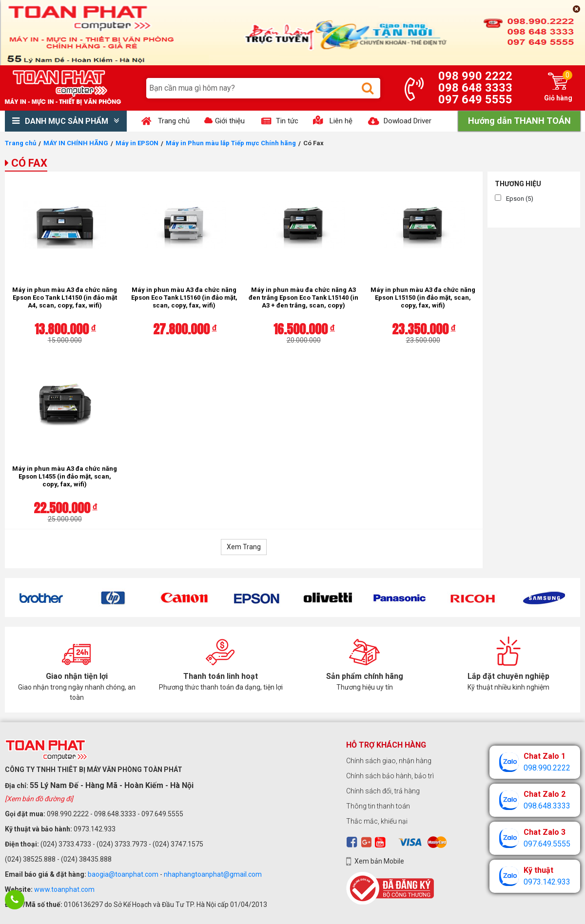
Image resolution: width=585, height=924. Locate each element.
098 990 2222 (475, 76)
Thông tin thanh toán (378, 806)
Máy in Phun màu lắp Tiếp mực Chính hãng (231, 143)
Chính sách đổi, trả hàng (383, 791)
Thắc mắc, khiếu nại (377, 821)
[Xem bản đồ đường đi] (39, 799)
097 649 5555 (475, 99)
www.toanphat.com (64, 889)
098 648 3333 (475, 88)
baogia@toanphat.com (123, 874)
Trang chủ (20, 143)
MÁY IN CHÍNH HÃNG (76, 143)
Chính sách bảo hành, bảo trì (390, 776)
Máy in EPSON (137, 143)
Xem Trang (244, 547)
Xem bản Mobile (379, 861)
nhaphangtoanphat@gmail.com (213, 874)
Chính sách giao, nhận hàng (389, 761)
